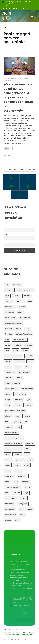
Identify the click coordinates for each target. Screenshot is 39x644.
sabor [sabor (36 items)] (7, 482)
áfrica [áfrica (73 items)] (17, 520)
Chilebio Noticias (10, 80)
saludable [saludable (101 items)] (26, 482)
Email (5, 242)
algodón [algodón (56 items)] (16, 296)
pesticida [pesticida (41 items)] (8, 460)
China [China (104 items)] (16, 350)
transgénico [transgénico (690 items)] (23, 504)
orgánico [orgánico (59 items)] (17, 454)
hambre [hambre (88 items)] (27, 416)
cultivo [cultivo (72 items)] (30, 361)
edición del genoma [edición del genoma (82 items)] (12, 383)
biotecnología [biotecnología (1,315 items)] (25, 318)
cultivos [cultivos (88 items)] (8, 367)
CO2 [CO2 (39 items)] (7, 356)
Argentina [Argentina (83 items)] (20, 301)
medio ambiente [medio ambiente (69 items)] (11, 433)
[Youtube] (11, 186)
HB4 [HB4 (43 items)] (7, 422)
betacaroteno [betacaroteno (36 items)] (10, 318)
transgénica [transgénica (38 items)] (10, 504)
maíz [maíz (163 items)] (18, 427)
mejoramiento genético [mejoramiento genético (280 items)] (14, 438)
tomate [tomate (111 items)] (23, 498)
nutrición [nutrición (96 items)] (18, 449)
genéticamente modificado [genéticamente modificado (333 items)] (15, 411)
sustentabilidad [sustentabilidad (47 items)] (11, 498)
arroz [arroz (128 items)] (30, 301)
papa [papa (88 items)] (27, 454)
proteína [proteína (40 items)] (18, 471)
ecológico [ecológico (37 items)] (9, 378)
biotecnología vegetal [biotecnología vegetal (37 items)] (13, 329)
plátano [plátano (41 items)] (8, 471)
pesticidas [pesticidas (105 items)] (20, 460)
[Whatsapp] (19, 195)
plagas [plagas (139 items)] (8, 465)
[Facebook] (11, 178)
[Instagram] (28, 178)
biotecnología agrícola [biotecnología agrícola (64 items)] (13, 323)
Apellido (6, 234)
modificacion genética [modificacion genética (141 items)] (13, 443)
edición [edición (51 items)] (20, 378)
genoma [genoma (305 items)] (17, 405)
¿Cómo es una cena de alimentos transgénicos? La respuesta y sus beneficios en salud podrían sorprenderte (18, 97)
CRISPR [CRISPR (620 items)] (8, 361)
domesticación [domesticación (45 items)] (24, 372)
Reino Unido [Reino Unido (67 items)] (9, 476)
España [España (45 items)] (8, 394)
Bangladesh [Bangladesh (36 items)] (9, 312)
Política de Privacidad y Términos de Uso (18, 635)
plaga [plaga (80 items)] (30, 460)
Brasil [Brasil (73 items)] (27, 329)
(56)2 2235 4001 (11, 6)
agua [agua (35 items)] (7, 296)
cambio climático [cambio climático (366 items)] (20, 340)
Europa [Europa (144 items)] (8, 400)
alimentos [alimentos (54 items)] (9, 301)
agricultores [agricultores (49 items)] (17, 285)
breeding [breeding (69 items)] (8, 334)
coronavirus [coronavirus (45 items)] (17, 356)
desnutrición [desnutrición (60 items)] (10, 372)
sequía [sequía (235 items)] (28, 487)
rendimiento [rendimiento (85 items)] (23, 476)
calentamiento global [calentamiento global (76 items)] (24, 334)
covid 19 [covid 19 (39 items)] (29, 356)
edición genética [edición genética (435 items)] (11, 389)
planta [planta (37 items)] (17, 465)
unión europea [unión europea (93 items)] (11, 515)
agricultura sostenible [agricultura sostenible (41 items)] (25, 290)
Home (7, 28)
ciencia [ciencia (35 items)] (25, 350)
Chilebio (26, 78)
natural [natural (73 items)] (8, 449)
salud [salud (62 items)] (16, 482)
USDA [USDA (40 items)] (22, 515)
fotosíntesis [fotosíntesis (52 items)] (19, 400)
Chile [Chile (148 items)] (7, 350)
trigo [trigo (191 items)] (21, 509)
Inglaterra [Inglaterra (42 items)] (9, 427)
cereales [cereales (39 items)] (29, 345)
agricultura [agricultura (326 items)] (9, 290)
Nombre (6, 227)
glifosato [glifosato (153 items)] (8, 416)
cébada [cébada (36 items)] (28, 367)
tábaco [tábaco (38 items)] (30, 509)
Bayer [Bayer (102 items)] (20, 312)
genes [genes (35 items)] (7, 405)
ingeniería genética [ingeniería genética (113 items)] (20, 422)
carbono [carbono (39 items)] (18, 345)
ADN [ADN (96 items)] (7, 285)
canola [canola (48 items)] (8, 345)
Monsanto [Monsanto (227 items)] (30, 443)
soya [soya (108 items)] (26, 493)
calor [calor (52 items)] (7, 340)
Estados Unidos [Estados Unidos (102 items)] (20, 394)
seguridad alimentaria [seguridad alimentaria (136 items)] (13, 487)
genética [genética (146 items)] (28, 405)
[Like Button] (6, 149)
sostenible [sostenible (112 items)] (16, 493)
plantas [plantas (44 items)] (26, 465)
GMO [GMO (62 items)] (18, 416)
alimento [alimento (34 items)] (27, 296)
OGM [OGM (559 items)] (28, 449)
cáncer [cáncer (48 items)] (18, 367)
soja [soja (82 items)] (7, 493)
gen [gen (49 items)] (29, 400)
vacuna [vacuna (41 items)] (8, 520)
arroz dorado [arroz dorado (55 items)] (10, 307)
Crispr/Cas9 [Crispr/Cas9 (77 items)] (19, 361)
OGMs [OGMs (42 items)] (7, 454)
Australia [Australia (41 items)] (22, 307)
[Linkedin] (28, 186)
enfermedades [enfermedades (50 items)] (27, 389)
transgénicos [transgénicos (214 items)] (10, 509)
